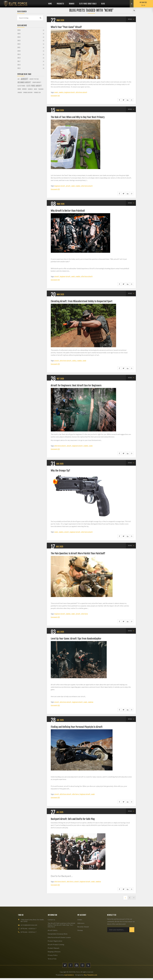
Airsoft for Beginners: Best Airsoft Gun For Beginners (76, 385)
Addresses (81, 923)
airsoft (68, 186)
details (130, 19)
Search (40, 18)
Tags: (52, 92)
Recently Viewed (83, 927)
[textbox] (28, 18)
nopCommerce (69, 975)
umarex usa (37, 92)
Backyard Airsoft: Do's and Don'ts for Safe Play (73, 819)
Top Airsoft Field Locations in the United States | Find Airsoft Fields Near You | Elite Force (61, 925)
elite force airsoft (81, 92)
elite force (85, 614)
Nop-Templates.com (90, 975)
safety (74, 361)
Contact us (51, 920)
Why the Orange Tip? (60, 471)
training (41, 89)
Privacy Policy (53, 955)
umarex (20, 92)
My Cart (143, 4)
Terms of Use (52, 959)
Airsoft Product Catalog (56, 945)
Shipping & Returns (54, 952)
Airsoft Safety (53, 930)
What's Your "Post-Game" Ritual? (66, 27)
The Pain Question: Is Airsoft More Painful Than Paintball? (78, 553)
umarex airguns (28, 92)
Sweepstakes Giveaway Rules (58, 934)
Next (134, 898)
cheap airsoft (37, 82)
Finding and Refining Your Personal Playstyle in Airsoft (77, 727)
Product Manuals (53, 948)
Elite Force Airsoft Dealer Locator (59, 937)
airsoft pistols (34, 79)
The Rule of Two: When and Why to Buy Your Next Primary (78, 117)
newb (56, 92)
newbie (61, 92)
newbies (91, 702)
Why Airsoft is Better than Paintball (68, 211)
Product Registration (55, 941)
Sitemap (80, 930)
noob (35, 89)
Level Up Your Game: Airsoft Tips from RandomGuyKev (76, 639)
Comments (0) (55, 96)
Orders (80, 920)
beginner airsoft (70, 92)
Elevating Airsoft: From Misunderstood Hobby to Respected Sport (82, 301)
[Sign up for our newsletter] (118, 930)
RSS (134, 10)
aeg (19, 79)
